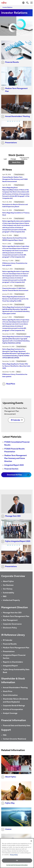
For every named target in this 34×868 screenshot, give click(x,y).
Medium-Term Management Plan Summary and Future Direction (16, 458)
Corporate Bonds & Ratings (14, 706)
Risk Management (10, 620)
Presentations (9, 143)
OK (17, 860)
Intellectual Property (11, 600)
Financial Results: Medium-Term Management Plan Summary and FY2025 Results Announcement (15, 179)
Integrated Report (10, 666)
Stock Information (10, 695)
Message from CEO (11, 516)
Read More (9, 384)
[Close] (31, 841)
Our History (8, 589)
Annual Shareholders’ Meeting (15, 117)
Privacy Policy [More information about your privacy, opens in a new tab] (14, 855)
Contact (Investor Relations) (14, 739)
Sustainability (8, 593)
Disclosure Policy (10, 628)
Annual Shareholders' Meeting (15, 688)
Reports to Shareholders (13, 662)
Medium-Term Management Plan (14, 90)
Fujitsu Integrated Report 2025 (16, 541)
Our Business (8, 585)
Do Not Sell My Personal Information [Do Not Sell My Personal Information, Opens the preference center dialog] (17, 865)
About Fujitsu (8, 581)
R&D (5, 596)
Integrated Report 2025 (14, 465)
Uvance (6, 829)
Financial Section (11, 469)
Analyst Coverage (10, 713)
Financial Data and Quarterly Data (17, 726)
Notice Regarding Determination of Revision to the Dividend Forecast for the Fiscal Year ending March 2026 (15, 299)
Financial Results (10, 62)
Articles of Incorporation (13, 709)
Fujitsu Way (8, 803)
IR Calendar (8, 640)
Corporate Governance (12, 624)
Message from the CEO (12, 613)
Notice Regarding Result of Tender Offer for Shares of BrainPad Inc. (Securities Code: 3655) (16, 366)
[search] (27, 3)
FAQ (5, 735)
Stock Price (8, 691)
